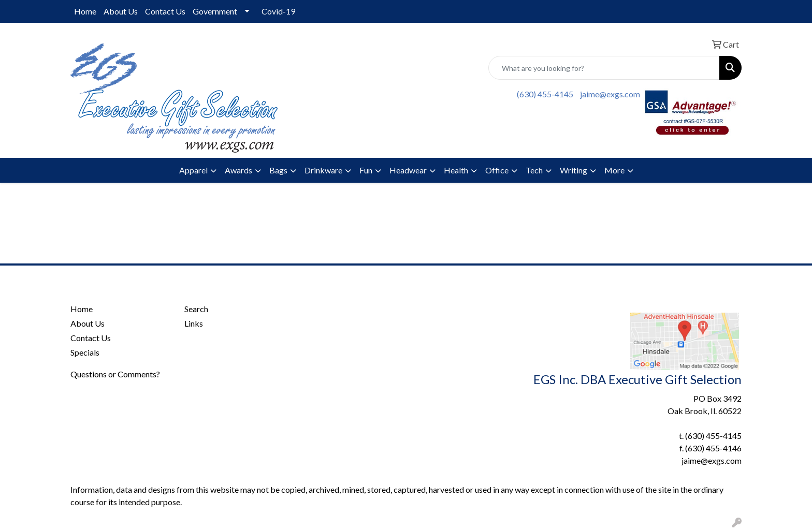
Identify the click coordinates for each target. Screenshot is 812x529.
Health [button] (456, 170)
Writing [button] (574, 170)
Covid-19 (278, 11)
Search (196, 309)
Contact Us (165, 11)
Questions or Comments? (115, 374)
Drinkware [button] (323, 170)
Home (85, 11)
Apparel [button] (193, 170)
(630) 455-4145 (545, 94)
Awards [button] (238, 170)
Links (194, 323)
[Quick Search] (604, 68)
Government (215, 11)
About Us (121, 11)
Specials (85, 352)
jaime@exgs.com (610, 94)
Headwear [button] (408, 170)
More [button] (614, 170)
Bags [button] (278, 170)
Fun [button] (366, 170)
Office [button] (497, 170)
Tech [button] (534, 170)
